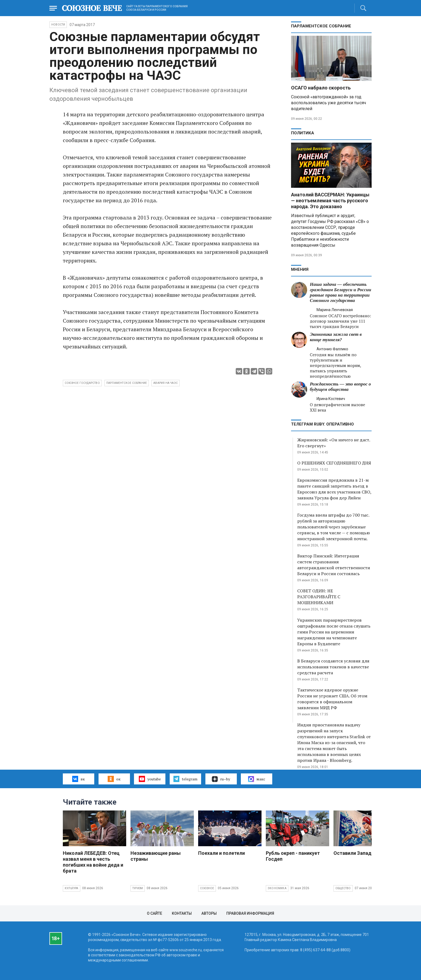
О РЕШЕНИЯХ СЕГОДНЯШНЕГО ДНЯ (334, 463)
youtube (150, 779)
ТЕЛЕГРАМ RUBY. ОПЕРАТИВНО (322, 424)
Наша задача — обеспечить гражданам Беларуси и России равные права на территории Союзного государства (340, 292)
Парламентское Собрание (321, 26)
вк (79, 779)
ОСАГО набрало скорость (321, 88)
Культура (72, 888)
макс (257, 779)
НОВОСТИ (58, 25)
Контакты (182, 913)
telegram (185, 779)
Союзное (207, 888)
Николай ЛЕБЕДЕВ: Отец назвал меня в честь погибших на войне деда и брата (93, 862)
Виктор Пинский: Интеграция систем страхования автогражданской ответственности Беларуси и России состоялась (334, 565)
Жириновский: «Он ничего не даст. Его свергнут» (334, 443)
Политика (303, 133)
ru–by (221, 779)
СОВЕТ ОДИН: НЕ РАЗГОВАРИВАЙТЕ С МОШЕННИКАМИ (319, 597)
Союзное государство (82, 383)
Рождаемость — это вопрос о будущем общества (340, 387)
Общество (343, 888)
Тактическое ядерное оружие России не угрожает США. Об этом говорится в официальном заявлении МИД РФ (332, 699)
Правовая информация (250, 913)
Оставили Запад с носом (362, 853)
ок (114, 779)
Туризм (138, 888)
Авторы (209, 913)
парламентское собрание (127, 383)
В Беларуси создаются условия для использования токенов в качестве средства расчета (333, 667)
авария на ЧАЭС (166, 383)
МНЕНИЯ (300, 269)
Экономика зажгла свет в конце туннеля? (336, 337)
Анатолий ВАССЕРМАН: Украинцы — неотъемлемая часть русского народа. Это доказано (330, 201)
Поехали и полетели (222, 853)
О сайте (155, 913)
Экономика (277, 888)
